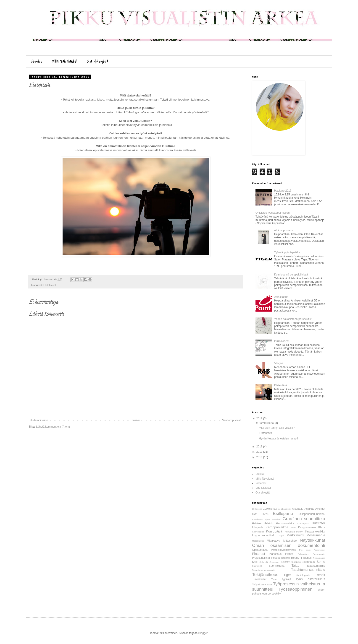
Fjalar (267, 519)
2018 (260, 447)
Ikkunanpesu (303, 523)
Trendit (320, 575)
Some (321, 562)
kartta (293, 528)
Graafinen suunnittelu (304, 519)
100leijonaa (270, 509)
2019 (260, 418)
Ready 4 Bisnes (301, 558)
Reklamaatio (319, 558)
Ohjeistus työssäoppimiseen (272, 213)
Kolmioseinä (258, 532)
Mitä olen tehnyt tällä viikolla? (277, 428)
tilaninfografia (303, 575)
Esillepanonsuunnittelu (311, 514)
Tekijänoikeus (265, 575)
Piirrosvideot (282, 341)
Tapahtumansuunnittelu (308, 570)
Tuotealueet (259, 579)
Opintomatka (260, 550)
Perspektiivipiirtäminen (283, 550)
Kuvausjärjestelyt (294, 532)
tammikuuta (267, 423)
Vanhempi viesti (232, 420)
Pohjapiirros (304, 554)
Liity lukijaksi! (263, 488)
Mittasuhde (290, 541)
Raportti (286, 558)
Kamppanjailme (277, 527)
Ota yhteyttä (97, 61)
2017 (260, 452)
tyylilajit (286, 579)
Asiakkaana (281, 297)
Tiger (287, 575)
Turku (274, 579)
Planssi (290, 554)
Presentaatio (319, 554)
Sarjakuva (274, 562)
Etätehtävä (281, 385)
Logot (281, 535)
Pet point (305, 550)
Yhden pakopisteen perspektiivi (293, 319)
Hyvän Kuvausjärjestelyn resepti (278, 439)
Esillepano (283, 513)
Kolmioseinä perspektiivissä (291, 275)
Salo (255, 562)
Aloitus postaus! (284, 230)
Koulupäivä (274, 531)
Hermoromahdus (285, 523)
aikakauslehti (285, 509)
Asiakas (309, 509)
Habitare (257, 523)
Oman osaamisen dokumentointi (289, 545)
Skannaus (309, 562)
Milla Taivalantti (64, 61)
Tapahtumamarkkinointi (263, 570)
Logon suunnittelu (264, 535)
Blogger (203, 633)
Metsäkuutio (258, 541)
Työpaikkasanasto (262, 584)
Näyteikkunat (312, 540)
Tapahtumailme (316, 566)
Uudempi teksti (39, 420)
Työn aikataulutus (310, 579)
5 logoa (279, 363)
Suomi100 (257, 566)
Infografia (258, 527)
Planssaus (275, 554)
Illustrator (318, 523)
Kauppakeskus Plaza (312, 527)
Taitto (295, 566)
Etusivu (37, 61)
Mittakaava (274, 541)
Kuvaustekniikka (315, 532)
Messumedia (316, 535)
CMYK (265, 514)
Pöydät (275, 558)
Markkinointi (295, 535)
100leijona (257, 509)
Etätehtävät (50, 285)
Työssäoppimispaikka (287, 252)
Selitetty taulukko (291, 562)
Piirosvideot (319, 550)
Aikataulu (298, 509)
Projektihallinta (261, 558)
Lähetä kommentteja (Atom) (53, 427)
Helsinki (269, 523)
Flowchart (276, 519)
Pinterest (261, 483)
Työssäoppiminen (295, 589)
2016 (260, 457)
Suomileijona (277, 566)
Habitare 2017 (283, 191)
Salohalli (263, 562)
